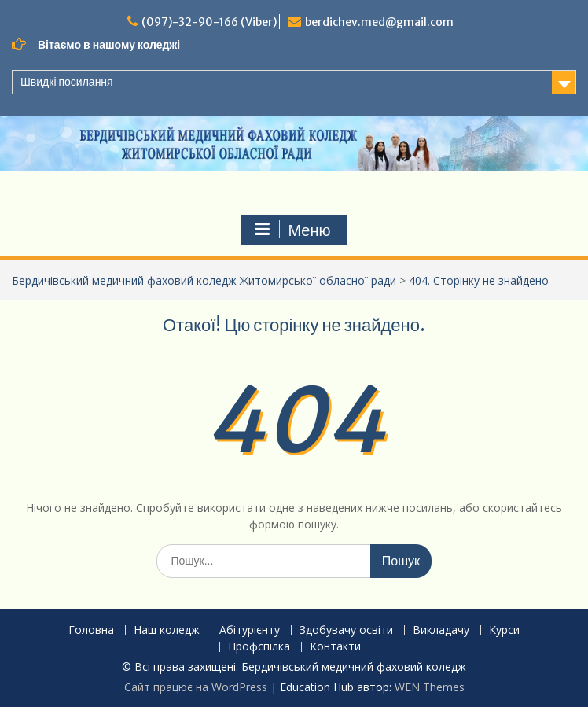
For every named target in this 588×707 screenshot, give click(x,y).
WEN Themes (430, 687)
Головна (91, 630)
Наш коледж (167, 630)
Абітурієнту (250, 630)
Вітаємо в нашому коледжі (109, 45)
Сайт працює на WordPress (196, 687)
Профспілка (259, 647)
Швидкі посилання (67, 82)
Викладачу (441, 630)
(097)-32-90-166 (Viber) (209, 22)
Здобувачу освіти (346, 630)
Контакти (335, 647)
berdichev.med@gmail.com (379, 22)
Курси (504, 630)
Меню (292, 230)
